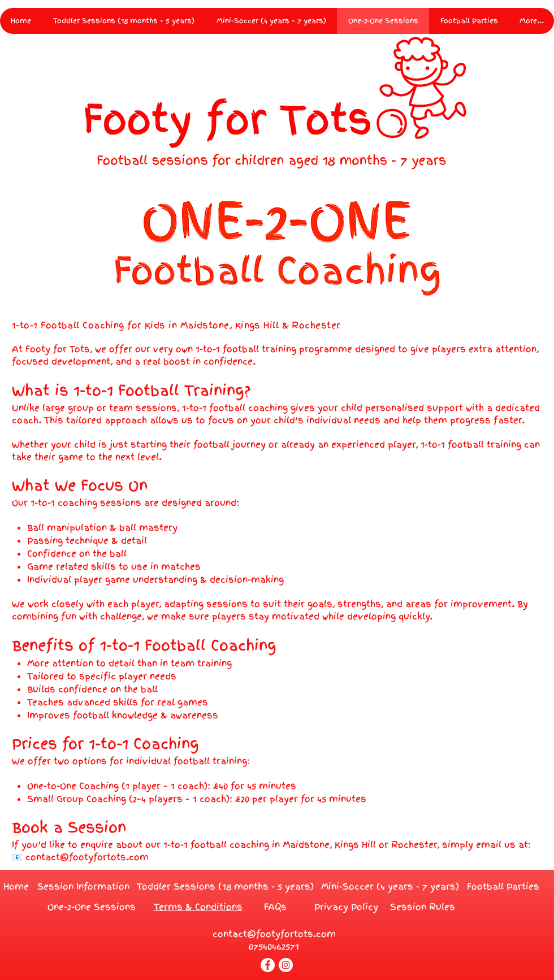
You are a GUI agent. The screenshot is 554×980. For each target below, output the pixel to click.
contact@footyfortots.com (87, 857)
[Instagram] (286, 965)
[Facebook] (268, 965)
